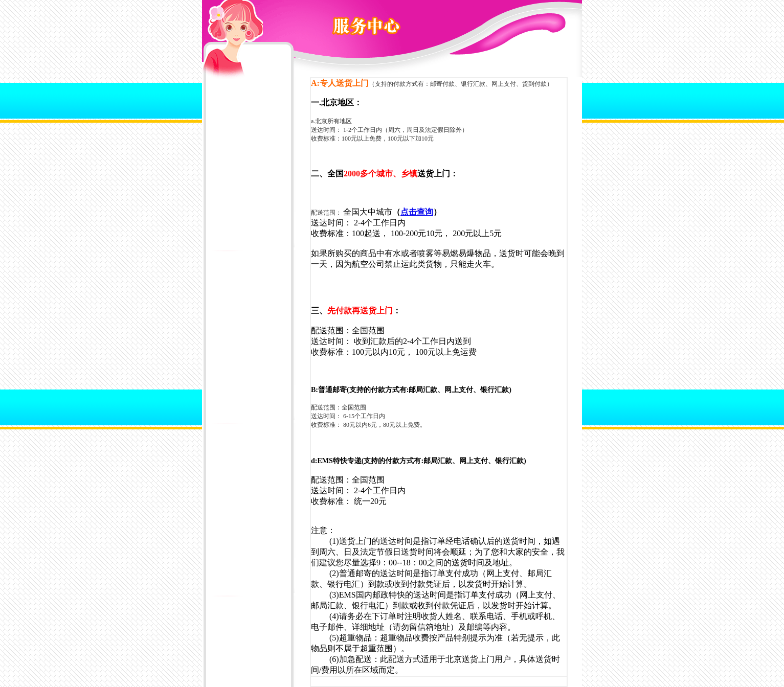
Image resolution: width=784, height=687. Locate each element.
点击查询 (417, 212)
